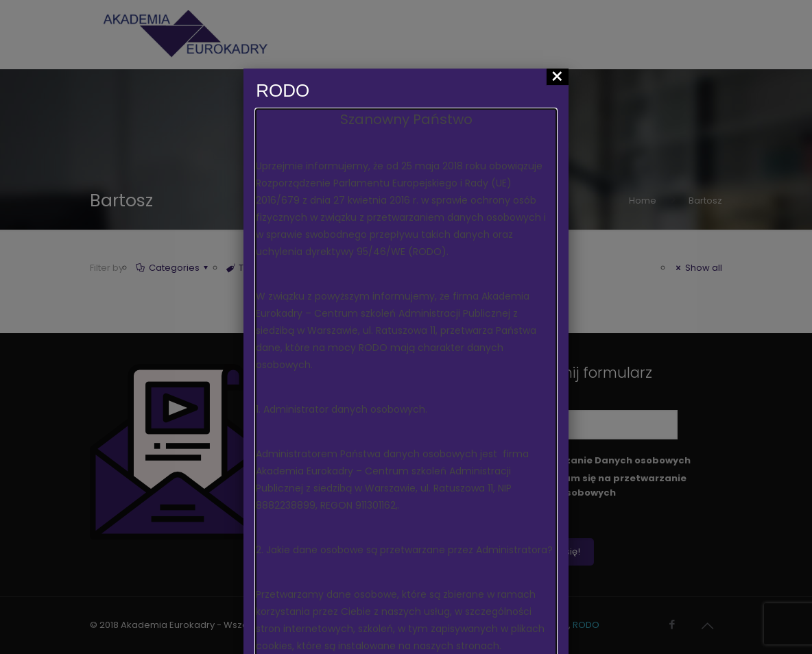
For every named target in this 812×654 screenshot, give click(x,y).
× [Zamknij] (557, 77)
